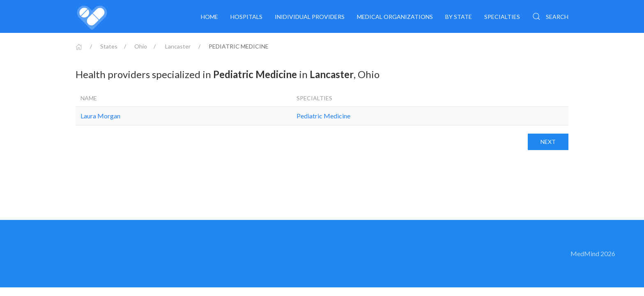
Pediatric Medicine (323, 116)
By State (459, 17)
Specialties (502, 17)
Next (548, 142)
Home (209, 17)
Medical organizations (395, 17)
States (109, 46)
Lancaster (178, 46)
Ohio (141, 46)
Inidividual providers (310, 17)
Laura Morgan (100, 116)
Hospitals (246, 17)
